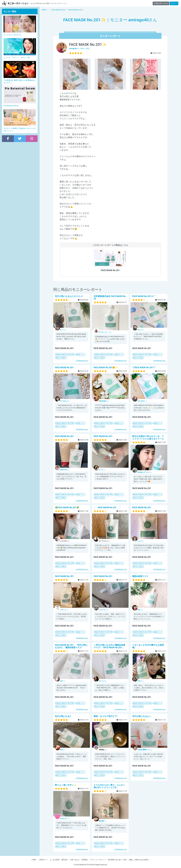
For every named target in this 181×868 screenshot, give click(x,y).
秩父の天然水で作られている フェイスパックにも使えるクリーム (148, 437)
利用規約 (85, 860)
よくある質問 (55, 860)
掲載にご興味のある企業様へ (139, 860)
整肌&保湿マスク (140, 576)
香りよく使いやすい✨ (66, 785)
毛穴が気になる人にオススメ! (69, 296)
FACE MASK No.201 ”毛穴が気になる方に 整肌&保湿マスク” (71, 646)
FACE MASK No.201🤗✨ (106, 367)
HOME (34, 860)
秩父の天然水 (61, 358)
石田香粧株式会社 (82, 361)
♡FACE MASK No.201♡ (144, 367)
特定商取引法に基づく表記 (117, 860)
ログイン (174, 3)
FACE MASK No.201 (64, 367)
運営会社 (65, 860)
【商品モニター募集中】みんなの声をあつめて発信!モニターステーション (15, 3)
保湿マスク (81, 355)
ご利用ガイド (43, 860)
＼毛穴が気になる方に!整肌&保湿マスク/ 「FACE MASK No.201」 (109, 646)
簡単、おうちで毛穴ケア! (105, 716)
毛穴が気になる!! (63, 716)
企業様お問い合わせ (161, 3)
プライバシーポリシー (98, 860)
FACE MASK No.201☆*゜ (144, 296)
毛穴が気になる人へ (142, 716)
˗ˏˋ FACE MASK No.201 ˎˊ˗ (107, 507)
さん (63, 330)
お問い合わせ (75, 860)
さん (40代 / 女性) (79, 49)
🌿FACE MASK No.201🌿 (67, 507)
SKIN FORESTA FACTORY (65, 355)
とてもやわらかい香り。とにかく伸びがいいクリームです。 (109, 786)
